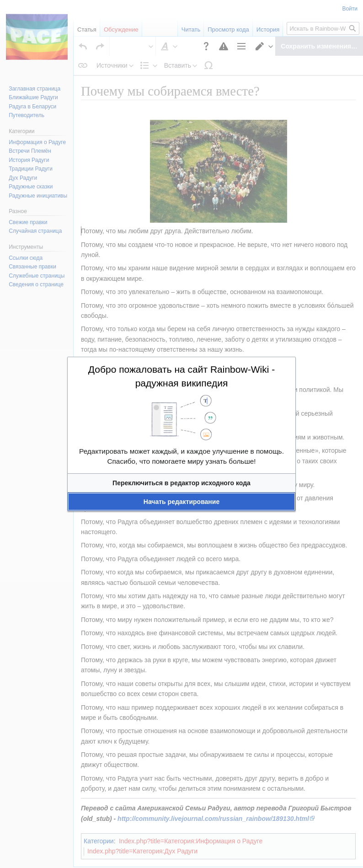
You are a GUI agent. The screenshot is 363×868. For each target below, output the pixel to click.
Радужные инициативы (38, 196)
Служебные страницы (37, 276)
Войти (350, 9)
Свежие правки (28, 222)
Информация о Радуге (37, 142)
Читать (191, 29)
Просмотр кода (228, 29)
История (268, 29)
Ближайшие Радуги (33, 97)
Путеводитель (27, 115)
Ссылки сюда (26, 258)
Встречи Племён (30, 151)
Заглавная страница (35, 89)
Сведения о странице (36, 284)
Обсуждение (121, 29)
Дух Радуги (23, 178)
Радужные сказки (31, 187)
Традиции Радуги (31, 169)
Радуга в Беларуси (32, 107)
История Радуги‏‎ (29, 160)
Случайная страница (35, 231)
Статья (87, 29)
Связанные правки (32, 267)
